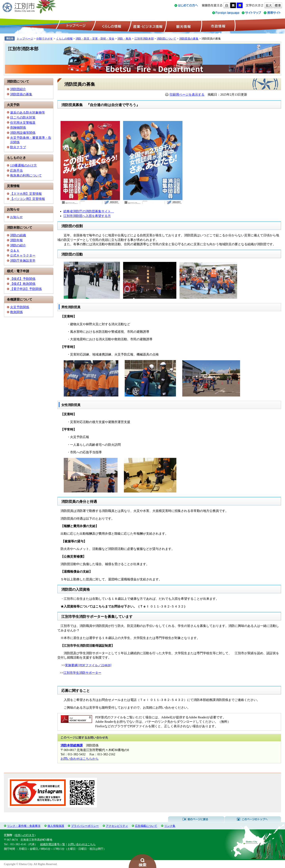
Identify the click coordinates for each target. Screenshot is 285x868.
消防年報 (16, 240)
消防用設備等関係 (23, 133)
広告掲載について (146, 826)
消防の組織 (18, 235)
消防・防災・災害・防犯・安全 (95, 39)
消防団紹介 (18, 89)
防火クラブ (18, 147)
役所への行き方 (25, 835)
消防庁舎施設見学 (23, 261)
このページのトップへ (253, 819)
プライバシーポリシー (85, 826)
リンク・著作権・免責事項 (24, 826)
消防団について (166, 39)
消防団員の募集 (189, 39)
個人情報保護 (56, 826)
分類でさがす (45, 39)
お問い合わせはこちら (82, 844)
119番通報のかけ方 (23, 165)
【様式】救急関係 (23, 284)
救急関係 (16, 312)
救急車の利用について (26, 175)
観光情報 (183, 26)
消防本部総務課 (72, 745)
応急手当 (16, 171)
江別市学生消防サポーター (82, 673)
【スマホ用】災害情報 (26, 194)
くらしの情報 (111, 26)
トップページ (75, 26)
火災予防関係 (20, 307)
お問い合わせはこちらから (80, 759)
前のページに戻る (196, 819)
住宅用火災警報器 (23, 123)
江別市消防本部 (144, 39)
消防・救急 (124, 39)
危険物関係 (18, 128)
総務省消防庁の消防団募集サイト (89, 211)
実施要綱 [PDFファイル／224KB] (88, 665)
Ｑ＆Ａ (15, 251)
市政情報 (218, 26)
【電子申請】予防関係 (26, 289)
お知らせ (16, 217)
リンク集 (170, 826)
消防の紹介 (18, 245)
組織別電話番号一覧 (53, 844)
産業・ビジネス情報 (147, 26)
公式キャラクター (23, 255)
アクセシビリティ (117, 826)
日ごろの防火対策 (23, 117)
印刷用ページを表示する (187, 95)
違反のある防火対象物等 (28, 113)
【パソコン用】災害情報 (28, 199)
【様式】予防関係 (23, 279)
